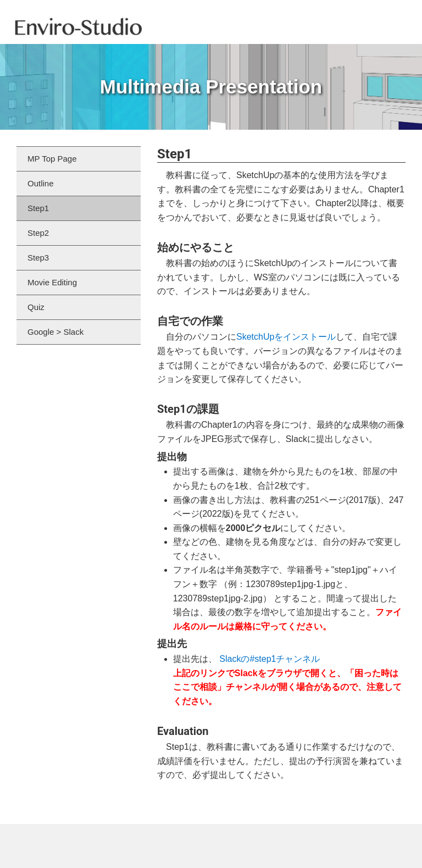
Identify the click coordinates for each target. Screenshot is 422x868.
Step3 (38, 258)
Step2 (38, 233)
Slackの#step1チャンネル (270, 659)
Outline (41, 183)
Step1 (38, 208)
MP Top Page (52, 159)
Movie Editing (52, 282)
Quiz (36, 307)
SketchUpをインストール (286, 337)
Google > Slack (55, 332)
